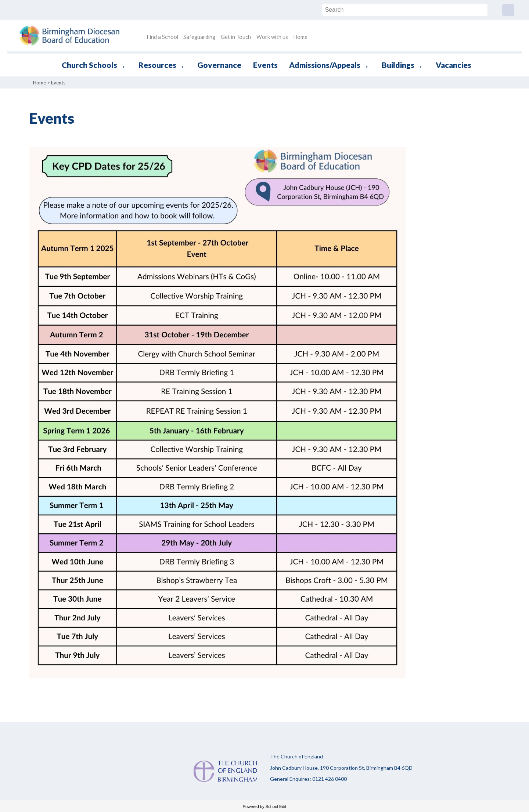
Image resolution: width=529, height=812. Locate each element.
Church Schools (89, 65)
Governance (219, 65)
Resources (157, 65)
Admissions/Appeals (325, 65)
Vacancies (454, 65)
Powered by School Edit (265, 806)
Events (265, 65)
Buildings (398, 65)
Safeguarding (199, 37)
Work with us (272, 37)
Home (300, 37)
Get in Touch (236, 37)
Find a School (162, 37)
